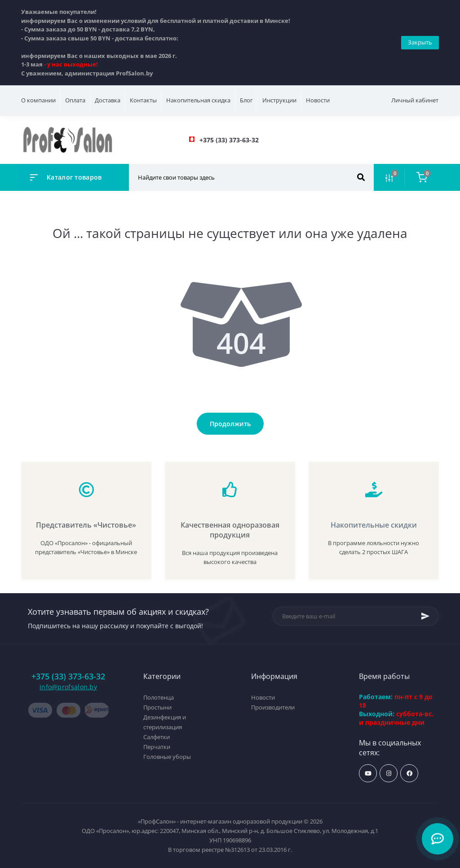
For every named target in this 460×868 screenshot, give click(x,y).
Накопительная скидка (198, 100)
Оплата (75, 100)
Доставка (108, 100)
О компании (38, 100)
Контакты (143, 100)
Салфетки (157, 737)
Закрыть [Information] (420, 42)
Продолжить (230, 424)
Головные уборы (167, 757)
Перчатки (157, 747)
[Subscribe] (425, 616)
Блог (246, 100)
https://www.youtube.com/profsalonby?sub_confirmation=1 (368, 773)
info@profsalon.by (68, 687)
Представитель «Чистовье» (86, 525)
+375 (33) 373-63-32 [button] (68, 676)
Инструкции (279, 100)
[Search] (361, 177)
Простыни (157, 707)
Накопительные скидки (374, 525)
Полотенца (159, 697)
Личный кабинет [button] (415, 100)
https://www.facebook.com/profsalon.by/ (409, 773)
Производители (273, 707)
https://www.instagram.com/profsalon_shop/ (389, 773)
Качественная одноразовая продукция (230, 530)
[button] (229, 140)
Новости (318, 100)
